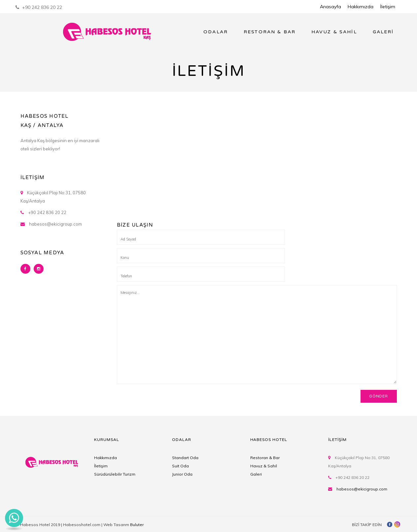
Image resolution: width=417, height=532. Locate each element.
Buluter (137, 525)
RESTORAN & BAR (270, 32)
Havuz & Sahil (264, 466)
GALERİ (383, 32)
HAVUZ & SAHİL (334, 32)
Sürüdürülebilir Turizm (115, 474)
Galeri (256, 474)
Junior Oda (182, 474)
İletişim (388, 7)
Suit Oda (180, 466)
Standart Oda (185, 458)
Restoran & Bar (265, 458)
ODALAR (216, 32)
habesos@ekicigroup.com (362, 489)
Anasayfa (330, 7)
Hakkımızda (361, 7)
